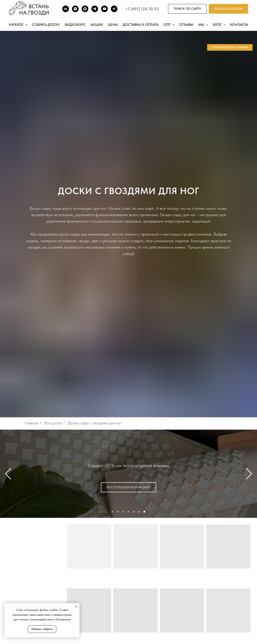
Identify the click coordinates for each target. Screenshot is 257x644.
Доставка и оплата (141, 25)
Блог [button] (218, 25)
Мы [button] (202, 25)
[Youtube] (104, 9)
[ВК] (66, 9)
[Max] (85, 9)
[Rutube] (114, 9)
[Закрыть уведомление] (76, 607)
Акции (97, 25)
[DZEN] (75, 9)
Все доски (53, 423)
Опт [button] (168, 25)
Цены (113, 25)
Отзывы (186, 25)
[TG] (95, 9)
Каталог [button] (17, 25)
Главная (31, 423)
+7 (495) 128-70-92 (142, 9)
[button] (229, 9)
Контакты (239, 25)
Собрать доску (46, 25)
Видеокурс (75, 25)
